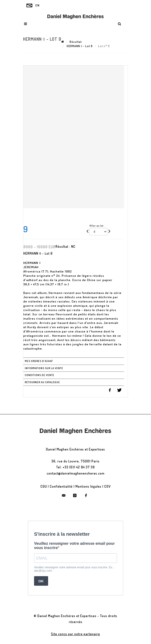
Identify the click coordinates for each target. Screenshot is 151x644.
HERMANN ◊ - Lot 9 (79, 46)
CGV (108, 486)
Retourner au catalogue (42, 382)
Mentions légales (88, 486)
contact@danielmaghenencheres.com (76, 473)
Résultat (76, 42)
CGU (44, 486)
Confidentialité (61, 486)
